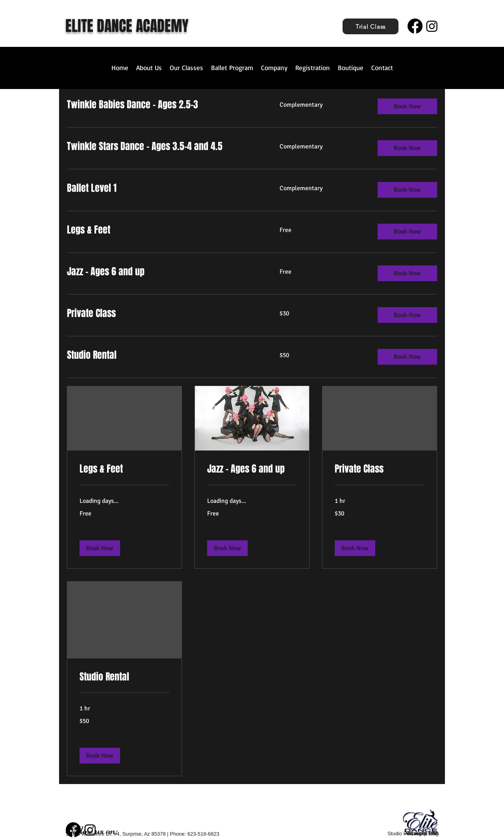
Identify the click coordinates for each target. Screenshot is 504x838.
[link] (124, 469)
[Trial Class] (371, 26)
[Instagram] (432, 26)
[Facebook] (415, 26)
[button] (100, 548)
